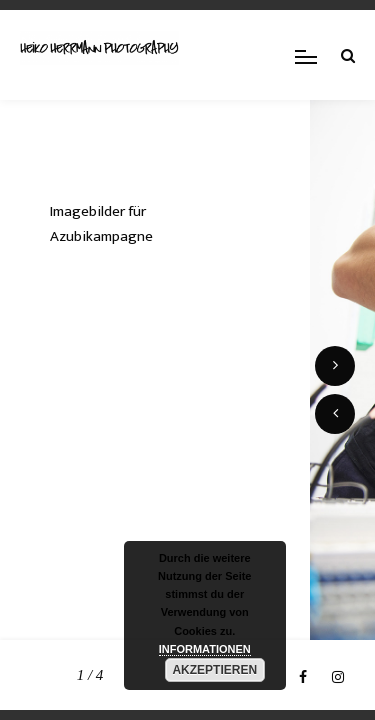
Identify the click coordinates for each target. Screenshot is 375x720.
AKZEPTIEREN (214, 670)
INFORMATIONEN (205, 649)
